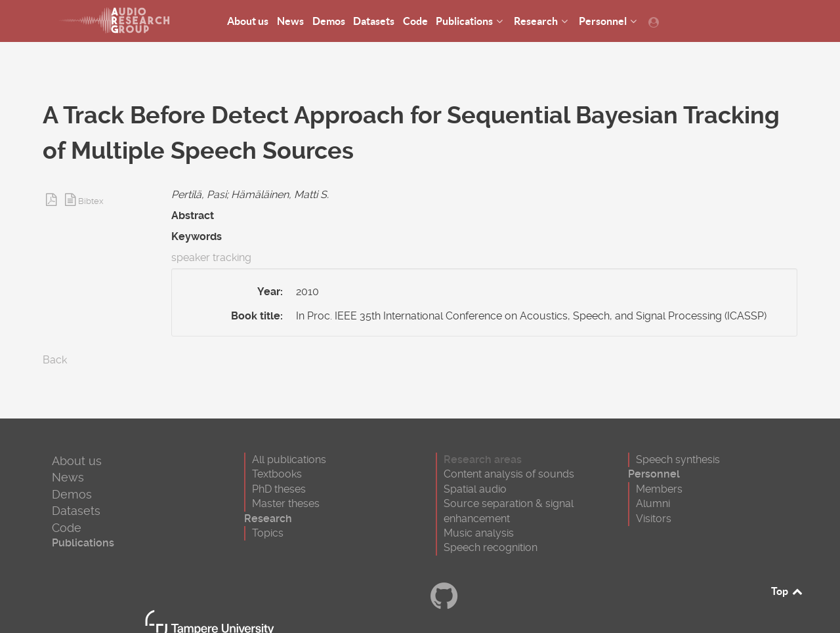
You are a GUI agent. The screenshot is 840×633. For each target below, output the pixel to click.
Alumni (653, 503)
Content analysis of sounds (509, 474)
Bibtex (91, 201)
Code (67, 528)
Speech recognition (491, 547)
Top (787, 591)
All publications (289, 459)
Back (55, 360)
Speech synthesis (678, 459)
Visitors (654, 519)
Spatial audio (475, 489)
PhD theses (279, 489)
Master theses (286, 503)
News (68, 477)
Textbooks (277, 474)
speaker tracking (211, 257)
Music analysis (479, 533)
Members (659, 489)
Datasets (76, 511)
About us (77, 461)
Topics (268, 533)
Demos (72, 494)
